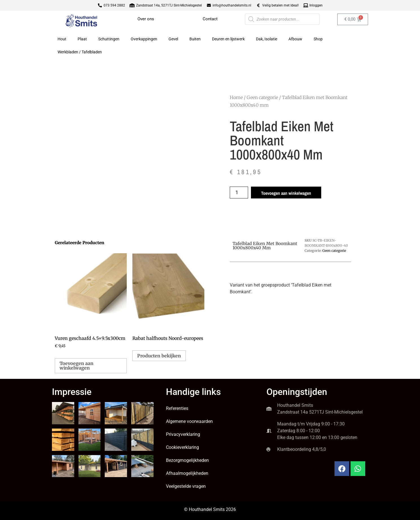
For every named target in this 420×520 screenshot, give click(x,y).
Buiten (195, 39)
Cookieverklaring (182, 447)
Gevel (173, 39)
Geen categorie (262, 97)
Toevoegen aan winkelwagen (286, 193)
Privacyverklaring (183, 434)
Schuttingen (109, 39)
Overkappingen (144, 39)
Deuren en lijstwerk (228, 39)
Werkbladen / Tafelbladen (80, 52)
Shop (318, 39)
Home (236, 97)
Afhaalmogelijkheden (187, 473)
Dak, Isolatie (267, 39)
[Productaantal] (239, 193)
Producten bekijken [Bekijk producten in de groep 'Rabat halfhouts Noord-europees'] (159, 356)
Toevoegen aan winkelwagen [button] (76, 366)
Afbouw (295, 39)
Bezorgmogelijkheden (187, 460)
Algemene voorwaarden (189, 421)
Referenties (177, 408)
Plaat (82, 39)
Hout (62, 39)
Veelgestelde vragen (186, 486)
